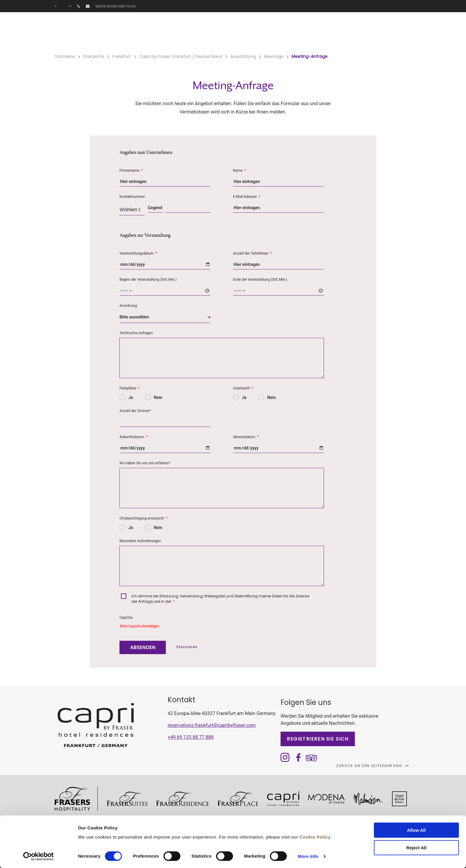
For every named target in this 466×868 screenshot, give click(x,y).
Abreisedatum (246, 437)
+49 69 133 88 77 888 (191, 737)
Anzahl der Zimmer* (135, 411)
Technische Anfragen (136, 333)
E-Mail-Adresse (247, 197)
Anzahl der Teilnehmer (252, 253)
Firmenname (131, 171)
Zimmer (151, 33)
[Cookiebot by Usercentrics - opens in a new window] (38, 856)
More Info (308, 856)
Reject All (416, 848)
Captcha (126, 618)
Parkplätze (130, 388)
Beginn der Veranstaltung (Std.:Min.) (148, 280)
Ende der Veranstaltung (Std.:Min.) (260, 280)
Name (239, 171)
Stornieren (187, 647)
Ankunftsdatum (133, 437)
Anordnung (128, 306)
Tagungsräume (307, 33)
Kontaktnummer (132, 197)
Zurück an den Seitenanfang (372, 766)
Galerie (382, 33)
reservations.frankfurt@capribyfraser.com (212, 725)
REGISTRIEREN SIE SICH (318, 739)
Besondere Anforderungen (140, 541)
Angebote (226, 33)
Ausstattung (187, 33)
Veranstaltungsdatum (138, 253)
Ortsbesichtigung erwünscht (143, 518)
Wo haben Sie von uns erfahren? (145, 463)
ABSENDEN (143, 647)
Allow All (417, 830)
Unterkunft (243, 388)
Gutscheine (264, 33)
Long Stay (349, 33)
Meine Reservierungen (116, 6)
